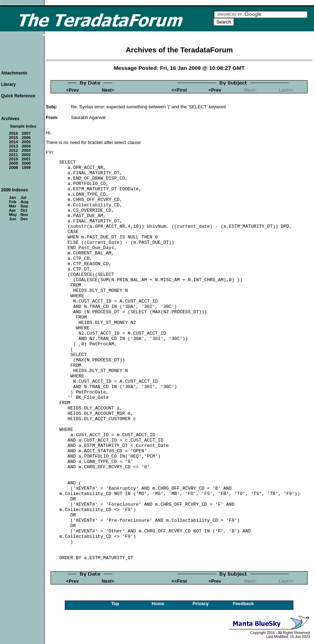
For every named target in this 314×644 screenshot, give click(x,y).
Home (158, 604)
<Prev (72, 90)
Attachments (14, 73)
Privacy (201, 604)
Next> (108, 90)
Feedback (243, 604)
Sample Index (23, 126)
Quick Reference (18, 96)
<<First (179, 90)
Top (115, 604)
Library (8, 84)
